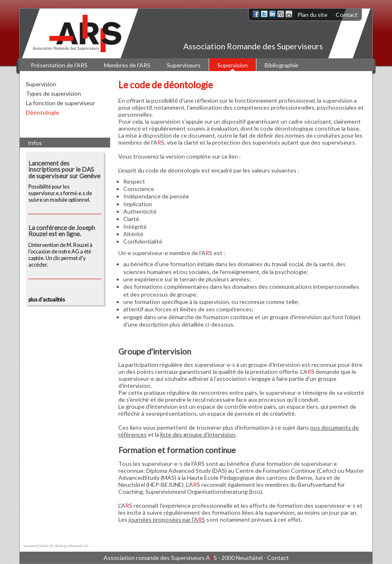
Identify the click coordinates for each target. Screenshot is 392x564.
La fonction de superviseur (60, 103)
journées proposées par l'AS (167, 519)
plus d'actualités (47, 299)
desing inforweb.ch (71, 546)
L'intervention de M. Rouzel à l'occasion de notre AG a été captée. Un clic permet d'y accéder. (65, 246)
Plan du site (312, 15)
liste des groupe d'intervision (198, 434)
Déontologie (43, 112)
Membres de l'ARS (127, 65)
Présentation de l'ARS (59, 65)
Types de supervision (53, 93)
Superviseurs (184, 65)
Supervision (233, 65)
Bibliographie (281, 65)
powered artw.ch (39, 546)
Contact (347, 15)
